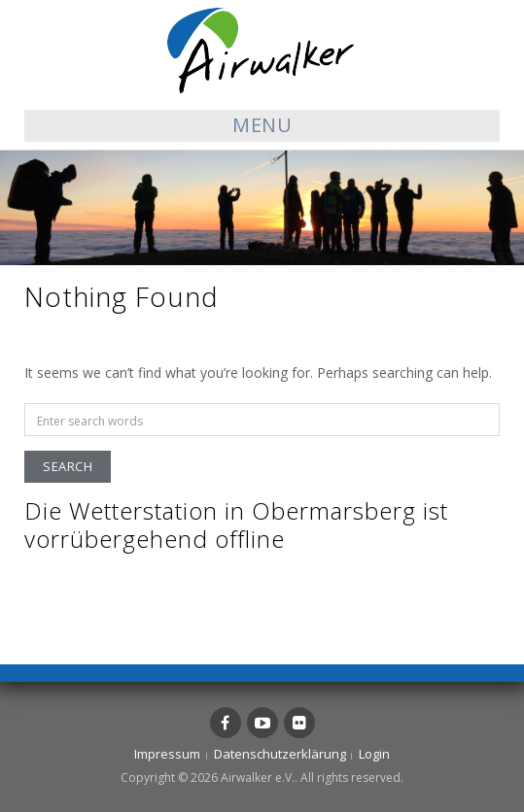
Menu (262, 125)
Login (374, 754)
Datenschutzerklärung (280, 754)
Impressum (167, 754)
